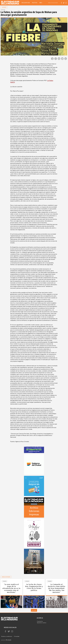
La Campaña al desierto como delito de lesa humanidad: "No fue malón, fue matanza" (57, 588)
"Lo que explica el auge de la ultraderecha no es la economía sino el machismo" (11, 588)
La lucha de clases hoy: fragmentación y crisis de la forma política (34, 587)
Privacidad (17, 636)
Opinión (5, 581)
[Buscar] (59, 3)
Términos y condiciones (7, 636)
